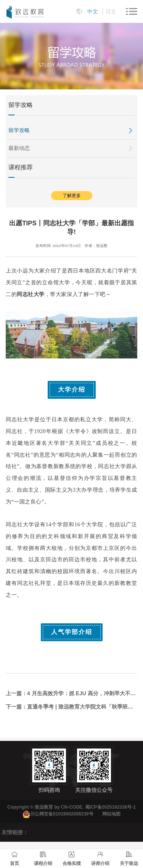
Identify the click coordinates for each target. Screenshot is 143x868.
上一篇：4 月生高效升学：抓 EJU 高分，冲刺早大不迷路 (71, 693)
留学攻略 (19, 130)
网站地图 (111, 814)
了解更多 (72, 196)
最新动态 (19, 148)
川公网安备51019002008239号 (62, 814)
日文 (111, 11)
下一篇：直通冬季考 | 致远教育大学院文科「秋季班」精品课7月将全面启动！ (71, 707)
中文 (93, 11)
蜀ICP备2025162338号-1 (110, 807)
